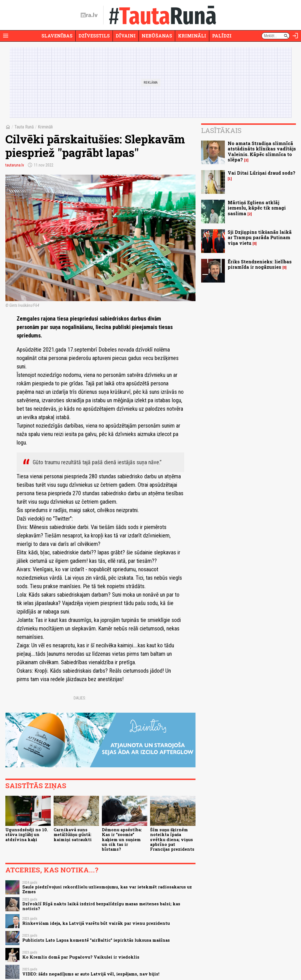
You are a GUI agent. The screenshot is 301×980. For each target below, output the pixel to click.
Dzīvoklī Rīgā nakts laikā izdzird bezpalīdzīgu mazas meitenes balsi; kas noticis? (101, 906)
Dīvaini (126, 36)
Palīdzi (222, 36)
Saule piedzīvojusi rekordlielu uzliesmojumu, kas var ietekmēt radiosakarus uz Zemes (107, 889)
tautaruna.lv (15, 165)
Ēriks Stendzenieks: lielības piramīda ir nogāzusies (260, 264)
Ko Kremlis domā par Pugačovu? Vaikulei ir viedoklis (81, 957)
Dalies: (80, 698)
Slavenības (57, 36)
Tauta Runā (24, 127)
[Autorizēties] (295, 36)
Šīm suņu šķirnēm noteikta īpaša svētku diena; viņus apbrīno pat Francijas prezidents (172, 839)
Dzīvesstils (94, 36)
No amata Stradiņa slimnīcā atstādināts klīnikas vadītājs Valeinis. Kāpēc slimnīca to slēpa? (262, 151)
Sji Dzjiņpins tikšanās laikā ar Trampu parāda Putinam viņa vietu (260, 237)
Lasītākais (221, 130)
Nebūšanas (157, 36)
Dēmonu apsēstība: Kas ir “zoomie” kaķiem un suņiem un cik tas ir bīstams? (122, 839)
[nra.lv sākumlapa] (89, 15)
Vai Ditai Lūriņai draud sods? (262, 173)
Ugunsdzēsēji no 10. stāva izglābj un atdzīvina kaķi (27, 835)
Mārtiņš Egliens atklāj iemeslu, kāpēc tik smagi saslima (257, 208)
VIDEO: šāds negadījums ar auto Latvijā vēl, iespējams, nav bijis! (91, 974)
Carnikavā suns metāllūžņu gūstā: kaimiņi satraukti (73, 835)
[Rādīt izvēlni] (6, 36)
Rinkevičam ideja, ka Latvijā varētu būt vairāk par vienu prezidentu (96, 923)
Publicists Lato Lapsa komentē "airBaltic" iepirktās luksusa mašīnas (96, 940)
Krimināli (192, 36)
